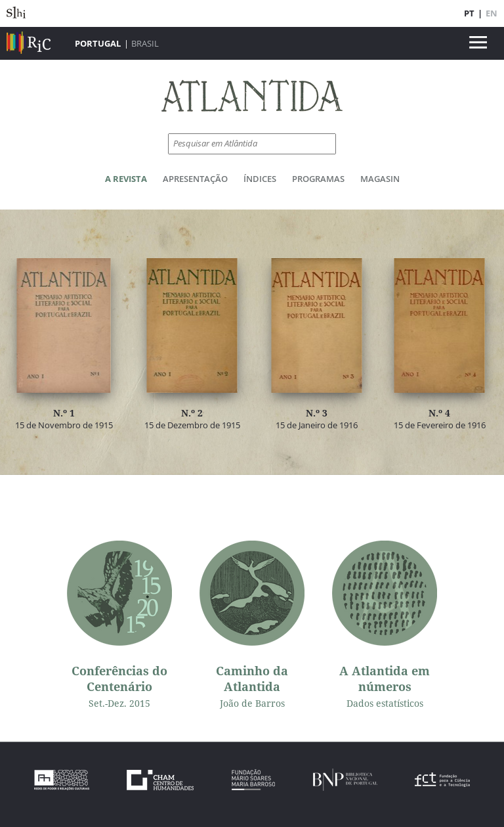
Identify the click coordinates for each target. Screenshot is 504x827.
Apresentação (195, 179)
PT (469, 13)
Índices (260, 179)
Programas (318, 179)
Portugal (98, 43)
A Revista (126, 179)
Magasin (380, 179)
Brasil (145, 43)
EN (492, 13)
